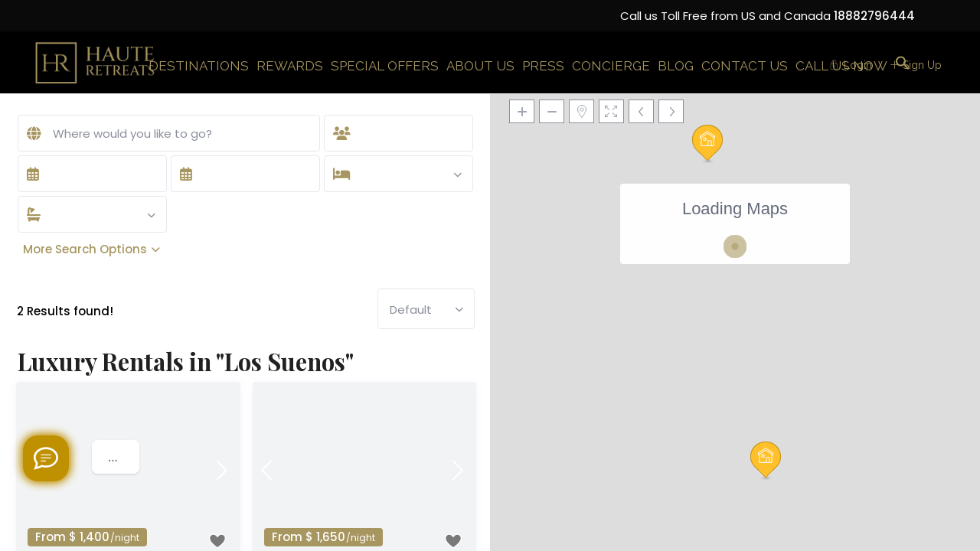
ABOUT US (480, 66)
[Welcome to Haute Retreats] (46, 458)
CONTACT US (745, 66)
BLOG (676, 66)
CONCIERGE (611, 66)
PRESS (543, 66)
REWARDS (290, 66)
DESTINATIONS (199, 66)
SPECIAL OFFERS (385, 66)
